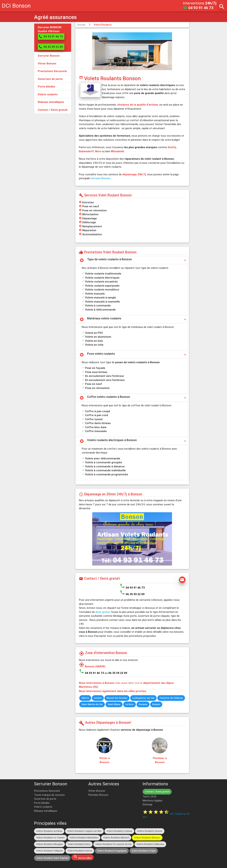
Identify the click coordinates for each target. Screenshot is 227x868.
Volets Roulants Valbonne (150, 844)
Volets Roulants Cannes (119, 831)
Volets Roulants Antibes (49, 831)
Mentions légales (153, 800)
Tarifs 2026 (150, 796)
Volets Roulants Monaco (147, 838)
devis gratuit (103, 612)
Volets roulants (43, 807)
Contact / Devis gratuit (157, 792)
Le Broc (130, 704)
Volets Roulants (103, 25)
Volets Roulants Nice (79, 844)
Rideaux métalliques (46, 811)
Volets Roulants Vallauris (49, 851)
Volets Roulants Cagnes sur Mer (84, 831)
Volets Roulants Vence (80, 851)
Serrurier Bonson (100, 178)
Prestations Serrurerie (47, 791)
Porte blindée (42, 803)
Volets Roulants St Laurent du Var (113, 844)
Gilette (85, 698)
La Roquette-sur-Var (143, 698)
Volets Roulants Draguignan (112, 851)
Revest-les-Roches (117, 698)
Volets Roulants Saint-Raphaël (52, 858)
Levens (98, 698)
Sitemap (147, 804)
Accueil (81, 25)
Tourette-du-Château (171, 698)
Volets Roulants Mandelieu (84, 838)
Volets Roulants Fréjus (144, 851)
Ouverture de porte (45, 799)
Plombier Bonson (98, 795)
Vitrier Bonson (97, 791)
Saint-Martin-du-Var (92, 704)
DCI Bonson (16, 6)
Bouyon (156, 704)
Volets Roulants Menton (116, 838)
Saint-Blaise (114, 704)
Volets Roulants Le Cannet (50, 838)
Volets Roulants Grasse (150, 831)
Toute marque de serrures (49, 795)
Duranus (143, 704)
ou (116, 673)
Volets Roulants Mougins (49, 844)
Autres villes (82, 857)
